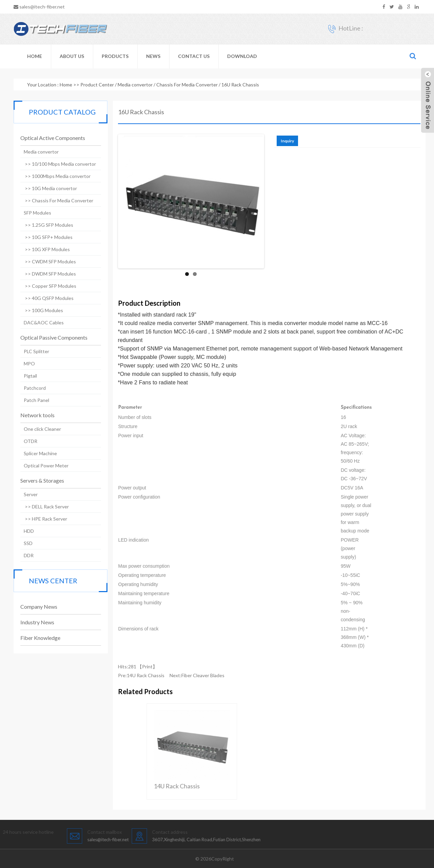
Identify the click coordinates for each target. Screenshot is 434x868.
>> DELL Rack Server (42, 507)
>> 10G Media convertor (46, 188)
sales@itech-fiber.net (42, 7)
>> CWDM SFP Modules (46, 261)
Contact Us (194, 56)
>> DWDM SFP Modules (46, 274)
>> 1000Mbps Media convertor (53, 176)
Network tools (33, 415)
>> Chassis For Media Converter (54, 200)
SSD (24, 543)
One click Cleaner (38, 429)
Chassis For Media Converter (187, 85)
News (153, 56)
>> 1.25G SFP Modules (44, 225)
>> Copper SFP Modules (46, 286)
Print (160, 667)
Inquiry (300, 141)
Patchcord (31, 388)
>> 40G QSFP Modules (45, 298)
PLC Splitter (32, 351)
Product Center (97, 85)
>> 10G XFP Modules (43, 249)
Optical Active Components (49, 138)
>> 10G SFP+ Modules (44, 237)
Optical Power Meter (42, 466)
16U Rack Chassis (240, 85)
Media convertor (135, 85)
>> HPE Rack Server (41, 519)
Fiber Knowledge (36, 638)
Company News (35, 607)
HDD (25, 531)
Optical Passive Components (50, 337)
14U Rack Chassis (158, 675)
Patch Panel (32, 400)
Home (35, 56)
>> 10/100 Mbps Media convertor (56, 164)
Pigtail (26, 376)
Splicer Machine (36, 453)
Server (27, 494)
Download (242, 56)
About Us (72, 56)
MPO (25, 364)
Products (115, 56)
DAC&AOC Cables (40, 322)
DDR (25, 555)
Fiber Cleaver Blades (215, 675)
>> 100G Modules (39, 310)
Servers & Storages (38, 480)
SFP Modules (33, 213)
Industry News (33, 622)
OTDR (26, 441)
